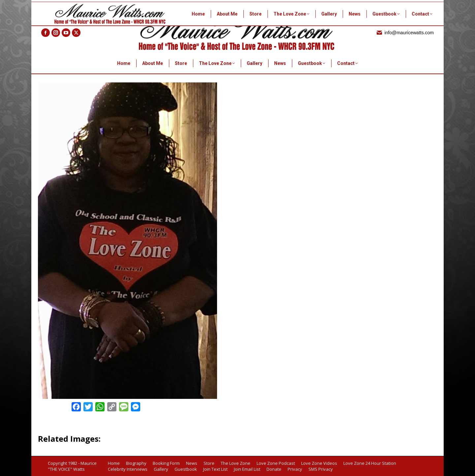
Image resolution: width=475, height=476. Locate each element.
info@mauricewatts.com (405, 33)
